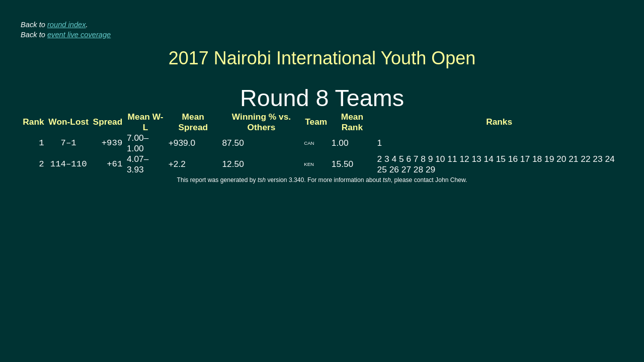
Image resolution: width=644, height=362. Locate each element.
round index (67, 25)
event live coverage (79, 35)
